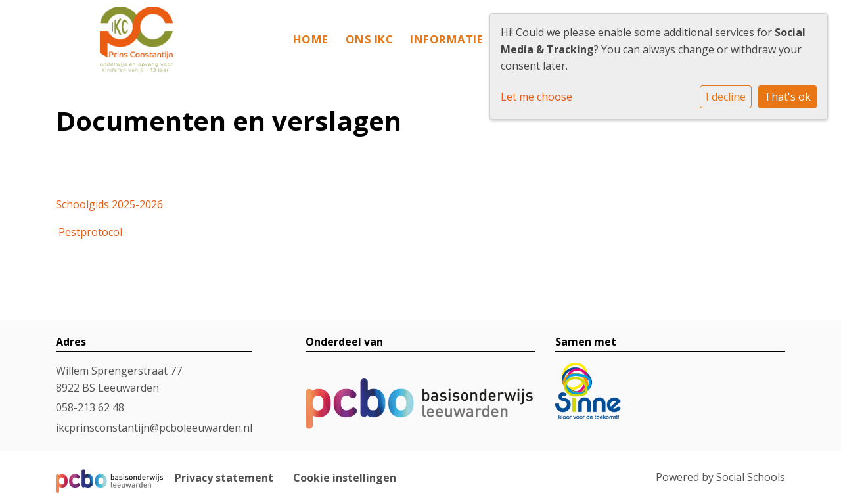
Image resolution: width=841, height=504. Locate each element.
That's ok (787, 97)
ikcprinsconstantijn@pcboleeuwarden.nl (154, 428)
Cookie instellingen (345, 478)
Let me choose (536, 97)
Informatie (446, 39)
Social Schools (751, 477)
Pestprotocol (90, 232)
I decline (726, 97)
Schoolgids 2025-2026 (109, 204)
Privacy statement (224, 478)
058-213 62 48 (90, 407)
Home (311, 39)
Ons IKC (370, 39)
